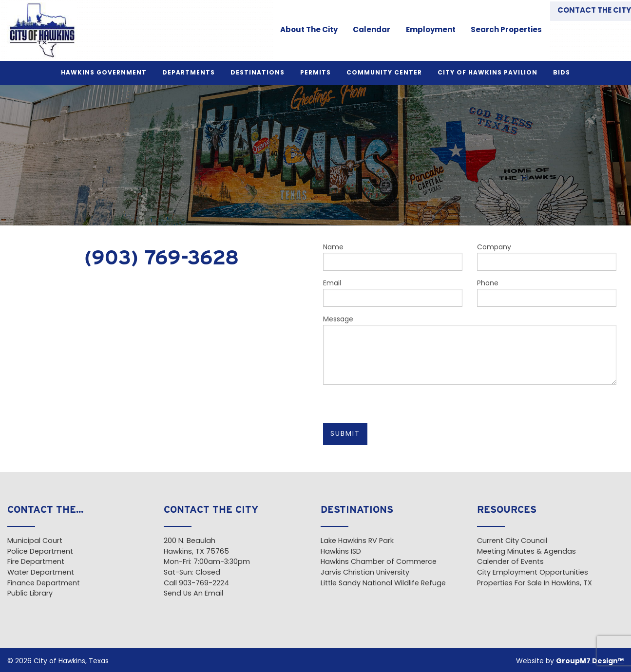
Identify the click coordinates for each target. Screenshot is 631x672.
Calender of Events (510, 562)
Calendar (366, 30)
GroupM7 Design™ (590, 662)
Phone (547, 293)
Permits (315, 73)
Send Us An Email (193, 594)
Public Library (30, 594)
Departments (189, 73)
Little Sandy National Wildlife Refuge (383, 584)
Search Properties (500, 30)
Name (393, 257)
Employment (425, 30)
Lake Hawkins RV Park (357, 541)
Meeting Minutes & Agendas (526, 552)
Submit (345, 434)
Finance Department (44, 584)
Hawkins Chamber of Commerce (379, 562)
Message (470, 350)
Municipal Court (35, 541)
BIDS (562, 73)
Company (547, 257)
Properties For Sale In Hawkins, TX (535, 584)
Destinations (258, 73)
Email (393, 293)
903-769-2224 (204, 584)
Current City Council (512, 541)
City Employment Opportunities (533, 573)
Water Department (41, 573)
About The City (304, 30)
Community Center (384, 73)
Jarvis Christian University (365, 573)
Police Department (40, 552)
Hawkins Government (104, 73)
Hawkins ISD (341, 552)
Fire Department (36, 562)
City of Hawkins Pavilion (488, 73)
